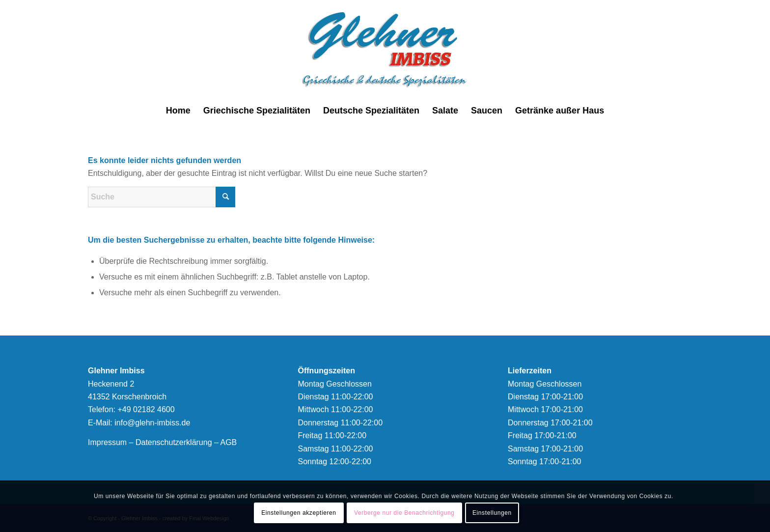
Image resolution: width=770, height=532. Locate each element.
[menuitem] (178, 111)
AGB (228, 442)
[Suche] (162, 197)
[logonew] (385, 49)
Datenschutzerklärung (174, 442)
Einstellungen (492, 513)
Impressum (107, 442)
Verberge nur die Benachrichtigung (404, 513)
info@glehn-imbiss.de (152, 423)
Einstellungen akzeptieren (299, 513)
